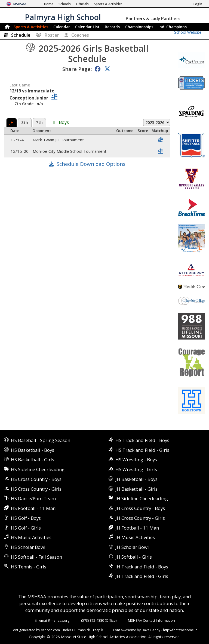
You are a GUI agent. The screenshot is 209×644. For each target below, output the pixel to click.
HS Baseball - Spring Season (41, 440)
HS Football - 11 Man (33, 508)
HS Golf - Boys (26, 518)
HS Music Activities (31, 537)
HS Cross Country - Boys (36, 479)
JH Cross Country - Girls (140, 518)
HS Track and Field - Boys (142, 440)
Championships (139, 27)
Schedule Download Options (91, 164)
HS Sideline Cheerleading (38, 469)
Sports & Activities (31, 27)
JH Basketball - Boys (136, 479)
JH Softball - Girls (134, 557)
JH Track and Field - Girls (142, 576)
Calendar (62, 27)
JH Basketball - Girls (136, 489)
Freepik (97, 630)
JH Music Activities (135, 537)
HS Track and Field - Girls (142, 450)
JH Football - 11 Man (137, 528)
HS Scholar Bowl (28, 547)
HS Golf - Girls (26, 528)
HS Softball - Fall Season (36, 557)
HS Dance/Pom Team (33, 498)
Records (112, 27)
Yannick (84, 630)
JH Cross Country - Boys (140, 508)
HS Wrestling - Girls (136, 469)
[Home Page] (49, 4)
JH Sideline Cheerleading (142, 498)
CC (74, 630)
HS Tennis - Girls (29, 567)
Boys (64, 123)
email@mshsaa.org (54, 620)
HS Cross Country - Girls (36, 489)
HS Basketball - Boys (33, 450)
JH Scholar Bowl (132, 547)
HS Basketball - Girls (33, 460)
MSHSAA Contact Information (151, 620)
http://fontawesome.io (180, 630)
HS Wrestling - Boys (136, 460)
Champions (173, 27)
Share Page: (77, 69)
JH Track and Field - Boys (142, 567)
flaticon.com (50, 630)
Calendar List (87, 27)
